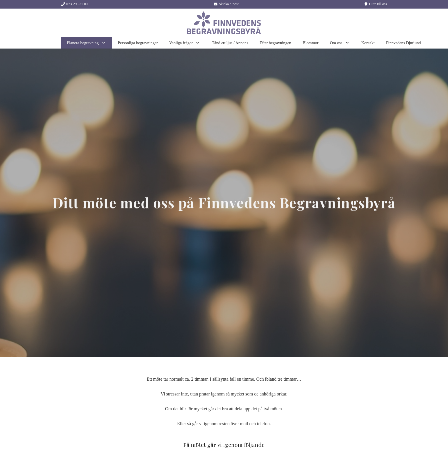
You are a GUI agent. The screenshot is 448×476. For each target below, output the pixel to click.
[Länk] (224, 23)
